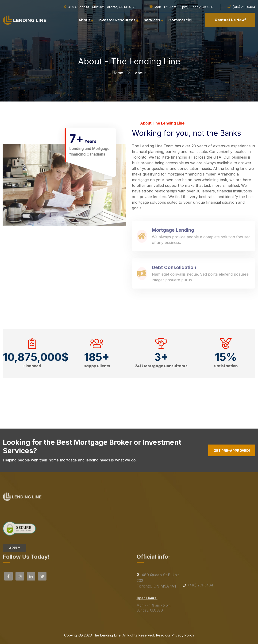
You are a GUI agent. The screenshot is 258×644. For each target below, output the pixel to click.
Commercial (180, 20)
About (84, 20)
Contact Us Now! (230, 20)
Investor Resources (117, 20)
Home (119, 73)
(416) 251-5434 (201, 587)
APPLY (15, 550)
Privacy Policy (183, 635)
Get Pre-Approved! (232, 451)
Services (152, 20)
